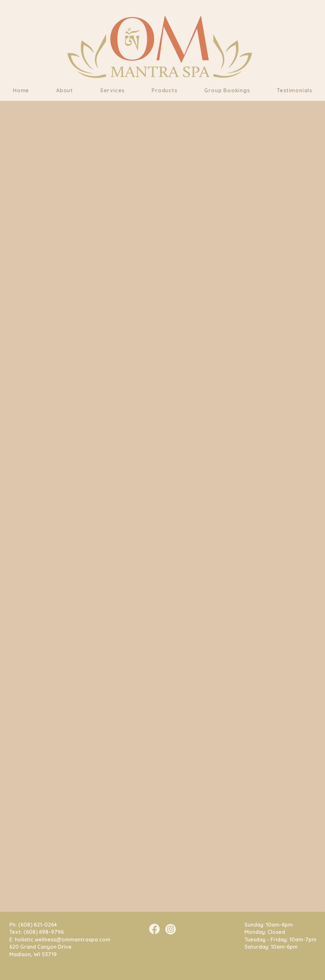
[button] (65, 90)
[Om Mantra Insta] (171, 929)
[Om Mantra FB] (154, 929)
